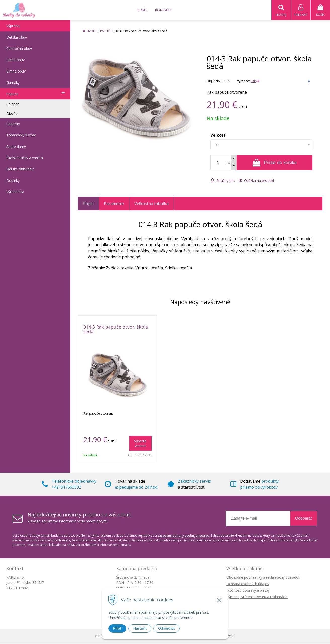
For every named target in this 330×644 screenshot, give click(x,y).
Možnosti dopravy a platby (248, 591)
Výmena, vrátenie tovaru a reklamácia (257, 597)
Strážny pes (223, 181)
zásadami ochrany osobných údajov (183, 536)
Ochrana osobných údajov (248, 584)
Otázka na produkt (257, 181)
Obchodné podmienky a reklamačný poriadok (263, 577)
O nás (142, 10)
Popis (88, 204)
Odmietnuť (167, 628)
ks (228, 163)
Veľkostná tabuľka (151, 204)
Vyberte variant (140, 444)
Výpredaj (13, 26)
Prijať (117, 628)
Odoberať (304, 518)
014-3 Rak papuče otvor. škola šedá (116, 329)
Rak (255, 81)
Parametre (114, 204)
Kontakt (163, 10)
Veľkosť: (218, 135)
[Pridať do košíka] (275, 163)
